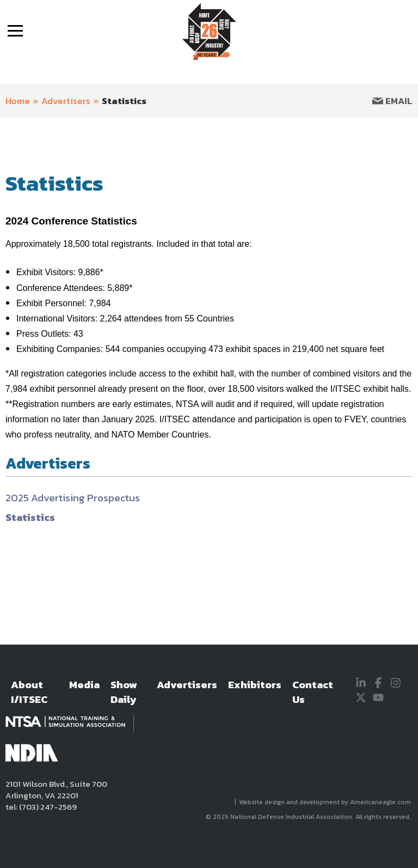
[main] (209, 392)
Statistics (124, 101)
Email (392, 101)
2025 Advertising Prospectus (73, 498)
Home (18, 101)
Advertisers (66, 101)
